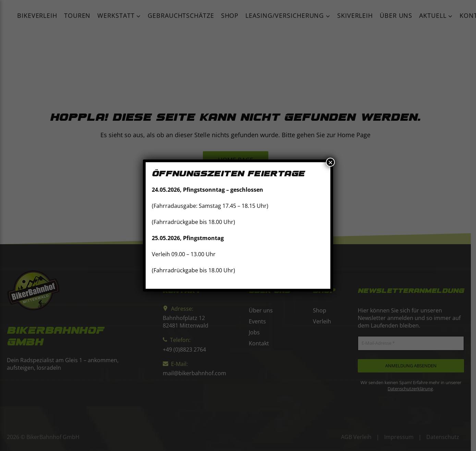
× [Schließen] (330, 162)
